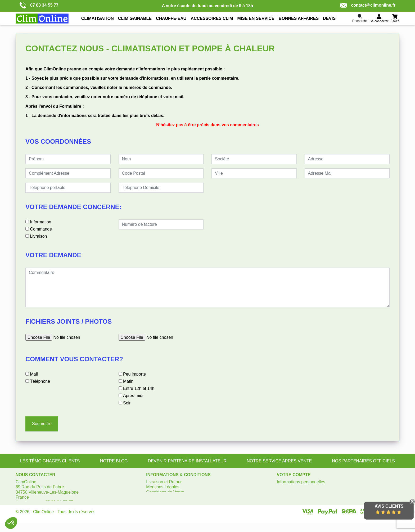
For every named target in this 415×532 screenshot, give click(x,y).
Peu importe (134, 374)
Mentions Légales (163, 487)
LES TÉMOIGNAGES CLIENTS (50, 461)
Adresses (286, 497)
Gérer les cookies (163, 502)
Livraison (38, 236)
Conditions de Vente (165, 492)
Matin (128, 381)
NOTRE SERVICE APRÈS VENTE (279, 461)
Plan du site (157, 497)
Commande (41, 229)
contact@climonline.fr (368, 5)
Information (40, 222)
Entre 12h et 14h (139, 388)
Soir (127, 403)
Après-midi (133, 396)
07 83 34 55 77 (39, 5)
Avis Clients (389, 506)
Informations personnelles (301, 482)
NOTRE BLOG (114, 461)
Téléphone (40, 381)
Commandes (289, 487)
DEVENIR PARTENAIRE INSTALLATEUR (187, 461)
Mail (34, 374)
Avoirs (283, 492)
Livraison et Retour (164, 482)
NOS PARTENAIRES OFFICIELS (363, 461)
